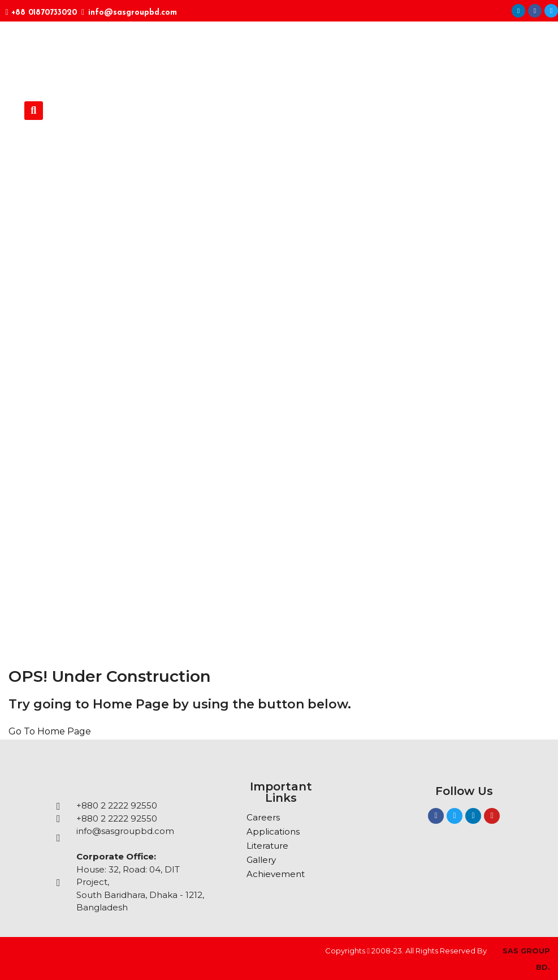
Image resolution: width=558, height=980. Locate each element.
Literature (267, 846)
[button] (34, 111)
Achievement (276, 874)
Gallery (261, 860)
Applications (273, 831)
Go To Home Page (50, 731)
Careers (263, 817)
